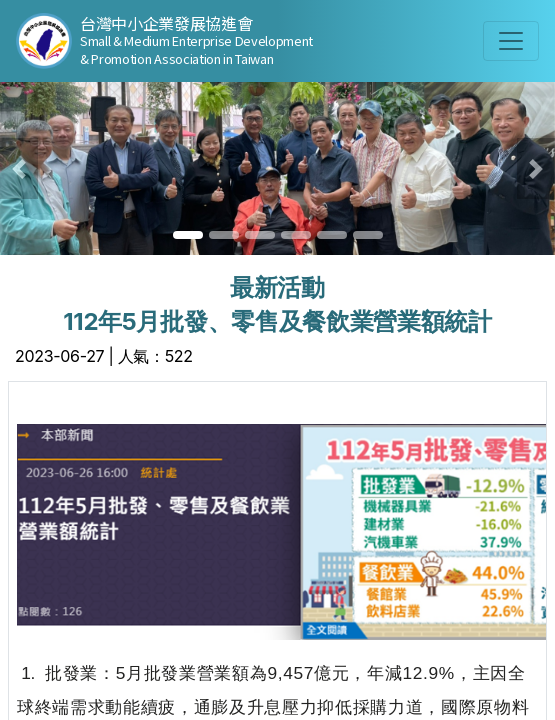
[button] (19, 168)
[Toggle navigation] (511, 41)
